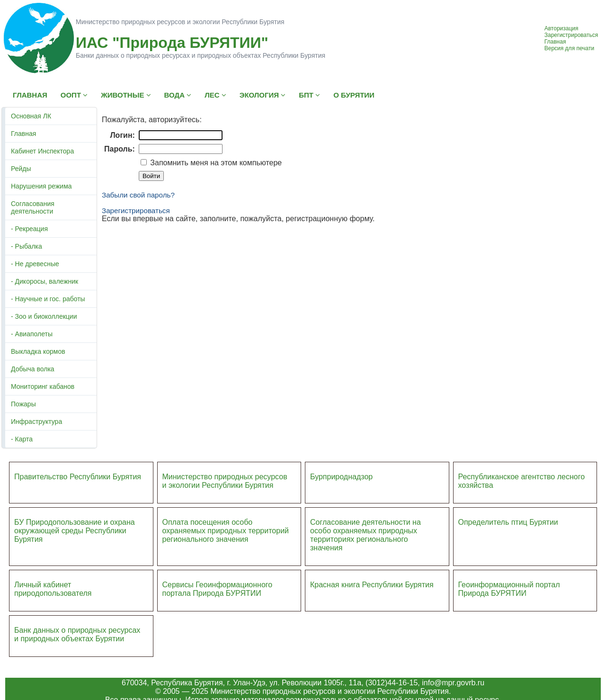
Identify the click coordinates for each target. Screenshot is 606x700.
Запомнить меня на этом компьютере (215, 163)
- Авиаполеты (32, 334)
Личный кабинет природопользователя (53, 589)
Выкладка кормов (38, 351)
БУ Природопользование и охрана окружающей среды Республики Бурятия (75, 531)
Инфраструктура (36, 422)
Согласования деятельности (33, 207)
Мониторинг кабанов (43, 386)
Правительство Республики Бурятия (78, 477)
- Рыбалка (27, 246)
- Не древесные (35, 264)
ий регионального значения (226, 535)
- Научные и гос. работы (48, 299)
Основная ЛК (31, 116)
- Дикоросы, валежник (45, 281)
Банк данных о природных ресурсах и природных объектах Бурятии (77, 634)
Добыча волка (33, 369)
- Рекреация (29, 229)
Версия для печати (569, 48)
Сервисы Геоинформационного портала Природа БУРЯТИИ (218, 589)
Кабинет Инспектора (42, 151)
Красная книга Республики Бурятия (372, 585)
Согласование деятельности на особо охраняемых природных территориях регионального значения (365, 535)
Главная (555, 42)
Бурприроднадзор (341, 477)
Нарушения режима (41, 186)
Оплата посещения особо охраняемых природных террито (219, 526)
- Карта (22, 439)
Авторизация (561, 28)
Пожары (23, 404)
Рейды (21, 169)
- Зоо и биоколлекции (44, 316)
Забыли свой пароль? (138, 195)
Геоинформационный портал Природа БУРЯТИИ (509, 589)
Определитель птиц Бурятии (508, 522)
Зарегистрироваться (571, 35)
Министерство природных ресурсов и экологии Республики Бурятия (225, 481)
